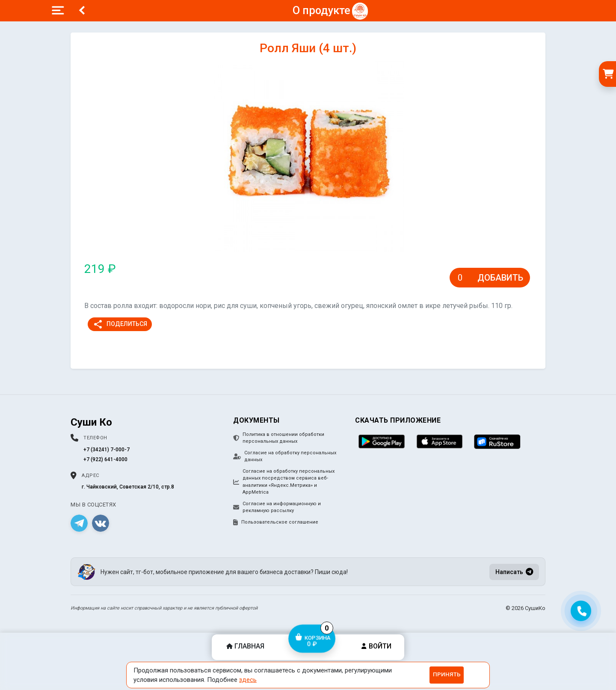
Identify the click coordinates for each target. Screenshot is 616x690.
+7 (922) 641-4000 (105, 459)
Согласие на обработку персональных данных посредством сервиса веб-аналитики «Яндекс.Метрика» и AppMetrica (284, 482)
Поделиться (120, 324)
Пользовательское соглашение (276, 522)
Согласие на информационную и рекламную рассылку (277, 507)
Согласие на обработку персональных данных (285, 456)
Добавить (500, 278)
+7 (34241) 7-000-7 (107, 450)
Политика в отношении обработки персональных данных (279, 438)
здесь (248, 680)
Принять (447, 674)
